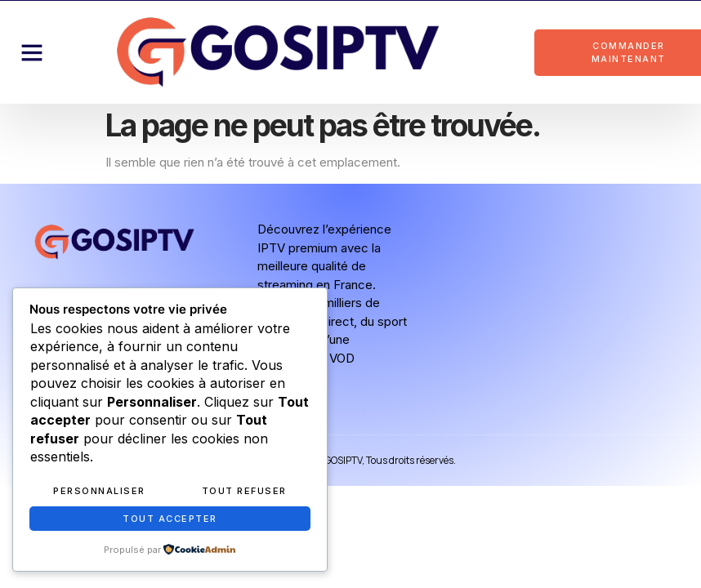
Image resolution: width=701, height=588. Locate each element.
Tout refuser (244, 491)
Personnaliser (99, 491)
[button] (32, 52)
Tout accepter (170, 519)
